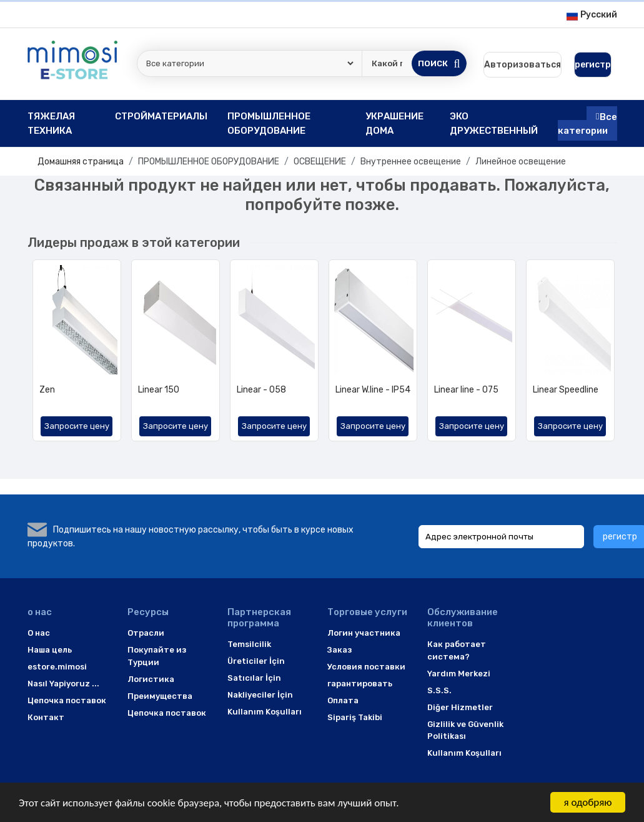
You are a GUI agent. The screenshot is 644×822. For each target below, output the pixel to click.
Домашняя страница (81, 162)
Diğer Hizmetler (460, 707)
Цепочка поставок (67, 700)
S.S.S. (439, 690)
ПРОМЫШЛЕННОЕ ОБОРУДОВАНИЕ (209, 162)
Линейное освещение (521, 162)
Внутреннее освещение (411, 162)
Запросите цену (77, 426)
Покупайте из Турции (157, 656)
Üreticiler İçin (256, 661)
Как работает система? (457, 650)
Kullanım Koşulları (265, 712)
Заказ (339, 650)
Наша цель (50, 650)
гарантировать (360, 684)
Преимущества (160, 696)
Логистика (151, 679)
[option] (77, 355)
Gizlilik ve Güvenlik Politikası (465, 730)
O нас (39, 633)
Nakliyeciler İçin (260, 695)
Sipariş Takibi (355, 717)
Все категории (587, 123)
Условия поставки (366, 667)
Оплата (343, 700)
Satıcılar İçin (254, 678)
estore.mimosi (57, 667)
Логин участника (364, 633)
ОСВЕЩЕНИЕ (320, 162)
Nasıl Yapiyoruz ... (63, 684)
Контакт (46, 717)
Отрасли (146, 633)
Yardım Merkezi (459, 674)
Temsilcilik (249, 644)
